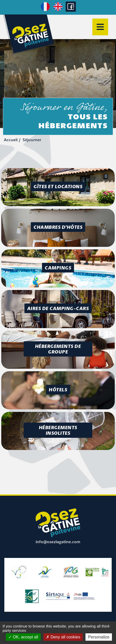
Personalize (99, 637)
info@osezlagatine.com (58, 542)
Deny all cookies (63, 637)
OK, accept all (23, 637)
